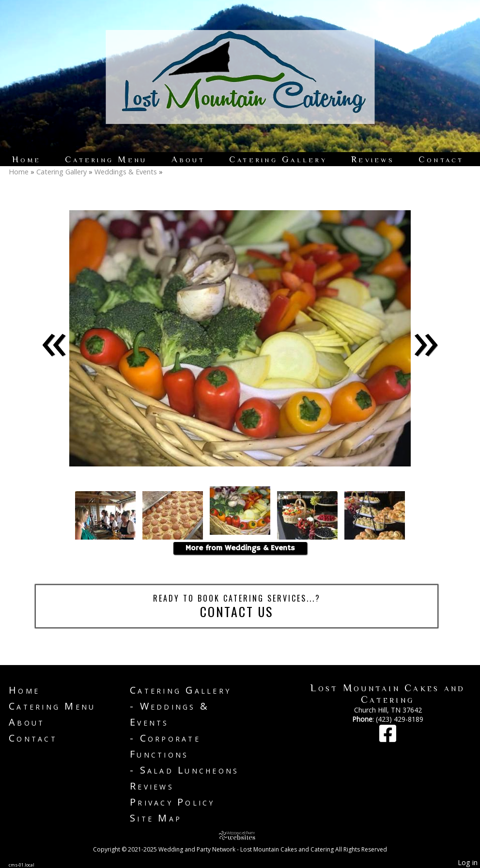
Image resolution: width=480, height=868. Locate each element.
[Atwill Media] (240, 835)
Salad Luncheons (190, 770)
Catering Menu (106, 159)
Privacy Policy (172, 802)
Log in (468, 862)
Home (26, 159)
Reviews (373, 159)
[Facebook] (388, 738)
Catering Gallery (278, 159)
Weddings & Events (126, 172)
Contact (441, 159)
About (188, 159)
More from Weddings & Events (240, 548)
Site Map (156, 818)
